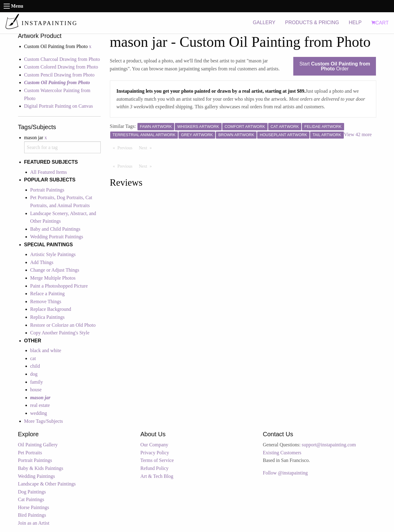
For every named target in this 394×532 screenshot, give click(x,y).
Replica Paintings (47, 317)
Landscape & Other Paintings (47, 484)
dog (34, 374)
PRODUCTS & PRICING (312, 22)
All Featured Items (49, 172)
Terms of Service (157, 460)
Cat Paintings (31, 499)
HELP (355, 22)
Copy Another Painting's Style (60, 333)
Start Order (335, 66)
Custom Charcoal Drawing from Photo (62, 59)
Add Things (42, 262)
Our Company (154, 445)
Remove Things (46, 301)
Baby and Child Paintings (55, 229)
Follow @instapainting (285, 473)
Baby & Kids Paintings (41, 468)
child (35, 366)
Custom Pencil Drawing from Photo (59, 75)
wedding (39, 413)
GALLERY (264, 22)
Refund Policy (155, 468)
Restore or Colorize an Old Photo (63, 325)
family (37, 382)
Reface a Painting (48, 294)
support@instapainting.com (329, 445)
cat (33, 358)
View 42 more (358, 134)
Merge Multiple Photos (53, 278)
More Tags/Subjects (44, 421)
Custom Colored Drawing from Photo (61, 67)
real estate (40, 405)
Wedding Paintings (37, 476)
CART (380, 23)
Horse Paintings (34, 507)
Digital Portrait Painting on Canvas (59, 106)
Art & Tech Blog (157, 476)
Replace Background (51, 309)
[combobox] (62, 147)
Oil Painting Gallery (38, 445)
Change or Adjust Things (55, 270)
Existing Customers (282, 453)
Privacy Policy (155, 453)
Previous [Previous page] (127, 147)
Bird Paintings (32, 515)
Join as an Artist (34, 523)
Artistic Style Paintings (53, 254)
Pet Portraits (30, 453)
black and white (46, 350)
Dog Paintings (32, 492)
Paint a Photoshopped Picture (59, 286)
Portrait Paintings (47, 190)
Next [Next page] (147, 147)
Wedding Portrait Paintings (57, 237)
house (36, 390)
